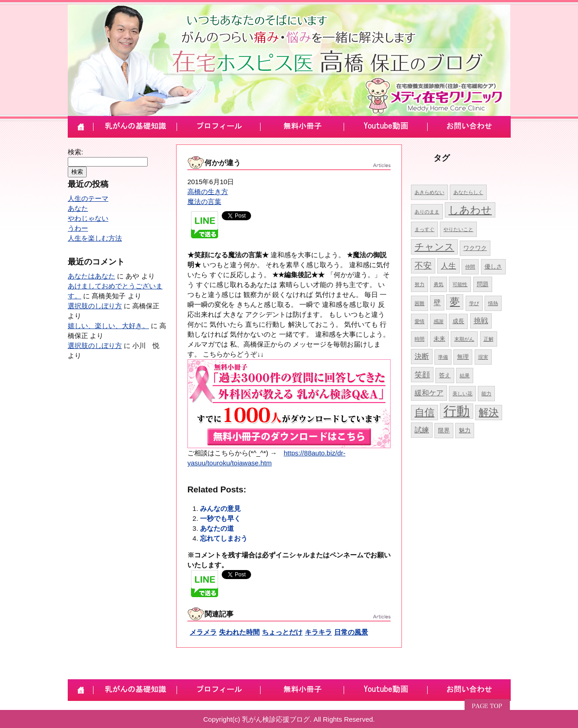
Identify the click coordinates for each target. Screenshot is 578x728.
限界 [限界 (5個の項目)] (444, 430)
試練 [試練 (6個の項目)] (422, 430)
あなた (78, 208)
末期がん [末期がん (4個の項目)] (464, 339)
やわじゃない (88, 218)
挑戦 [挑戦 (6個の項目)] (481, 321)
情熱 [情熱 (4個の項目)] (493, 303)
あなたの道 (217, 528)
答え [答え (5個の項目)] (445, 375)
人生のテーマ (88, 198)
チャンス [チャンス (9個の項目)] (434, 247)
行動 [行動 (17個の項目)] (457, 411)
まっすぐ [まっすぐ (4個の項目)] (424, 229)
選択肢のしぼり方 (95, 306)
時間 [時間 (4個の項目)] (420, 339)
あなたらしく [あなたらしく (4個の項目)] (468, 192)
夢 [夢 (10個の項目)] (455, 302)
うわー (78, 228)
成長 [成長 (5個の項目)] (458, 321)
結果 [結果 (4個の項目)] (465, 376)
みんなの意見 (220, 508)
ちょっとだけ (282, 632)
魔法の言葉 (204, 202)
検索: (75, 152)
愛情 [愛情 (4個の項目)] (420, 321)
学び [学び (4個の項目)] (474, 303)
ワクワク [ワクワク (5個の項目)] (475, 248)
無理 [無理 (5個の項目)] (463, 357)
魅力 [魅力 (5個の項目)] (465, 430)
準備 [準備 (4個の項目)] (443, 357)
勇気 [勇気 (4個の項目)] (438, 284)
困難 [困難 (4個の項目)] (420, 303)
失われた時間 (239, 632)
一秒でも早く (220, 518)
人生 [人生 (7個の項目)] (448, 266)
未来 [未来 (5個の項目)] (439, 339)
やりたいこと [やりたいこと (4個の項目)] (458, 229)
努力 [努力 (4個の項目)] (420, 284)
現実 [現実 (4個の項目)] (483, 357)
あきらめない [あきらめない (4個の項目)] (429, 192)
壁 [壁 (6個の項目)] (437, 303)
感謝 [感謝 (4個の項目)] (438, 321)
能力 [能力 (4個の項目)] (486, 394)
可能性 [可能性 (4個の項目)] (460, 284)
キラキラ (318, 632)
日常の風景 (351, 632)
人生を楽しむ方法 (95, 238)
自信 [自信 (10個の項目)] (424, 412)
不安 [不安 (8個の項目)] (423, 266)
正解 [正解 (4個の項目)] (489, 339)
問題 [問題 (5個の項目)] (483, 284)
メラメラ (203, 632)
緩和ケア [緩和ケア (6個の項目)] (429, 393)
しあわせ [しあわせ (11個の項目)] (470, 210)
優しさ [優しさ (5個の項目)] (493, 267)
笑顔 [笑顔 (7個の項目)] (422, 375)
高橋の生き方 (208, 192)
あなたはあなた (91, 276)
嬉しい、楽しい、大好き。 (108, 326)
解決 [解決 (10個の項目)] (489, 412)
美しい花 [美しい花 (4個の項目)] (462, 394)
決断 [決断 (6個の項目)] (422, 356)
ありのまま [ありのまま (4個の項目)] (427, 212)
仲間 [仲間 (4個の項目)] (470, 267)
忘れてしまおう (224, 538)
